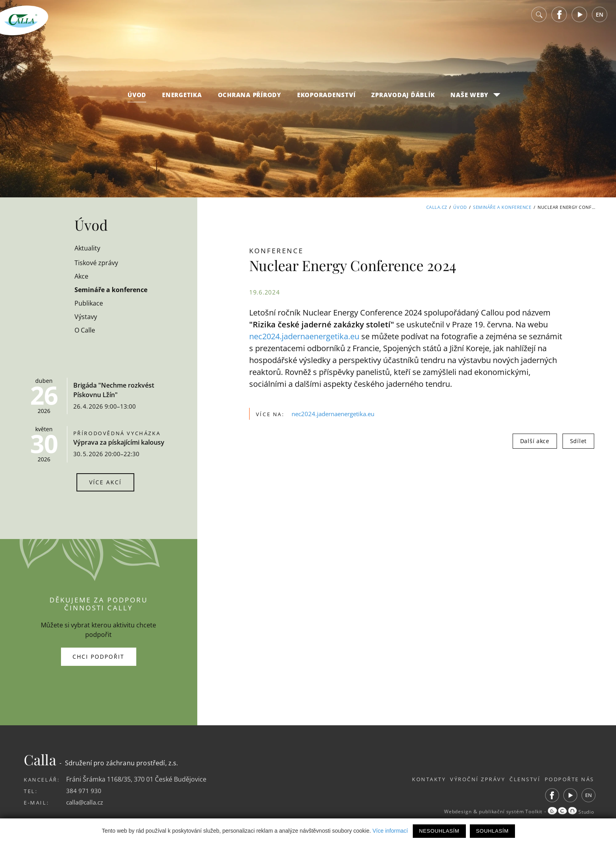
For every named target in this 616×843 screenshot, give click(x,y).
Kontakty (412, 779)
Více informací (390, 831)
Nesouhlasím (439, 831)
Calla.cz (436, 207)
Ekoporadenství (326, 100)
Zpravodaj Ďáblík (403, 100)
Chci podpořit (98, 657)
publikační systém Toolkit (503, 812)
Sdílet (578, 441)
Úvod (137, 100)
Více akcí (105, 482)
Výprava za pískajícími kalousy (119, 442)
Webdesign (444, 812)
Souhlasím (492, 831)
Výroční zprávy (466, 779)
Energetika (182, 100)
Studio (570, 812)
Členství (519, 779)
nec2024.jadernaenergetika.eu (304, 336)
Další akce (535, 441)
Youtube (580, 20)
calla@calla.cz (86, 802)
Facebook (559, 20)
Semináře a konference (502, 207)
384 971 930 (84, 791)
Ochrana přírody (250, 100)
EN (600, 20)
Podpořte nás (569, 779)
